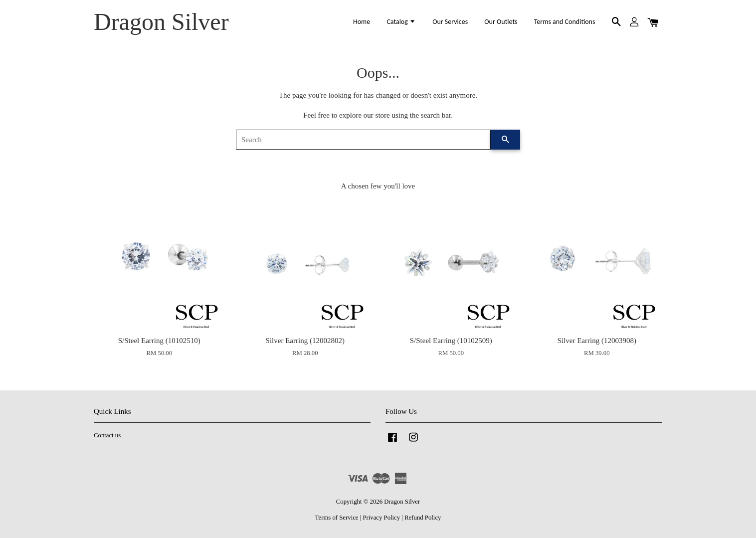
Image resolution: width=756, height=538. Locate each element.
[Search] (363, 140)
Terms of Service (337, 518)
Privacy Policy (381, 518)
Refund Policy (423, 518)
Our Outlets (501, 22)
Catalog (401, 22)
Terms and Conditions (565, 22)
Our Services (450, 22)
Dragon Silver (161, 22)
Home (362, 22)
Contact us (107, 435)
